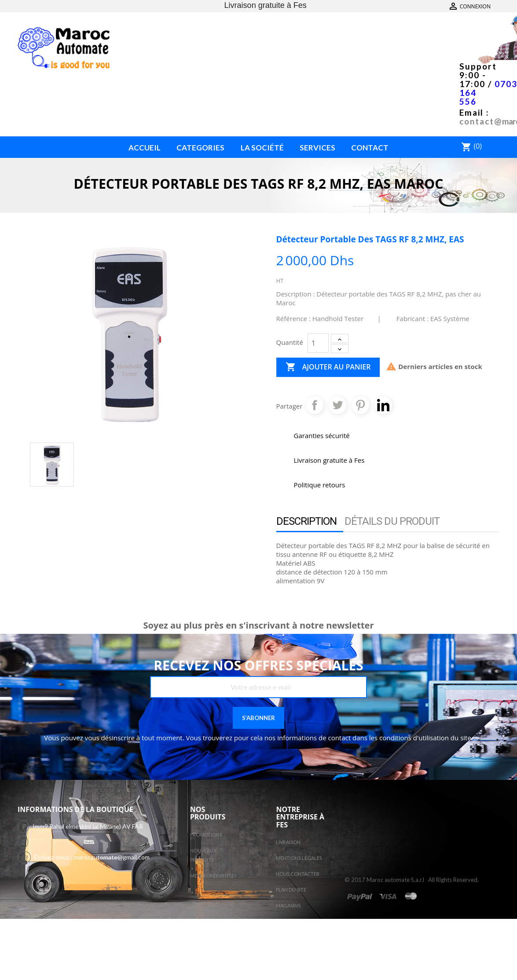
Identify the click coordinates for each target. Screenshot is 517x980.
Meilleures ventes (213, 876)
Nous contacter (298, 874)
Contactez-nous (473, 6)
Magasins (288, 905)
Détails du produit (392, 521)
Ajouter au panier (328, 367)
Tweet (337, 405)
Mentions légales (299, 858)
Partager (315, 405)
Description (306, 521)
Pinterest (360, 405)
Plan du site (291, 890)
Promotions (206, 835)
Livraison (288, 842)
